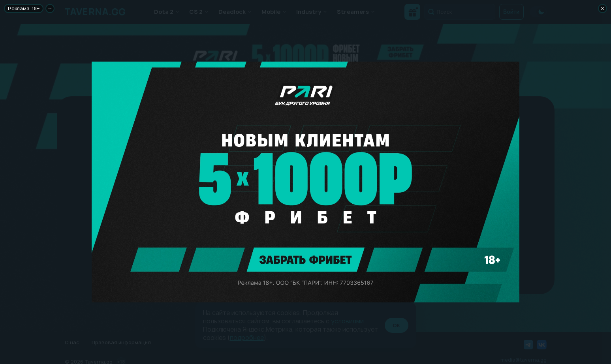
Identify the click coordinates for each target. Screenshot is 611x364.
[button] (305, 47)
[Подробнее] (50, 8)
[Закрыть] (603, 8)
